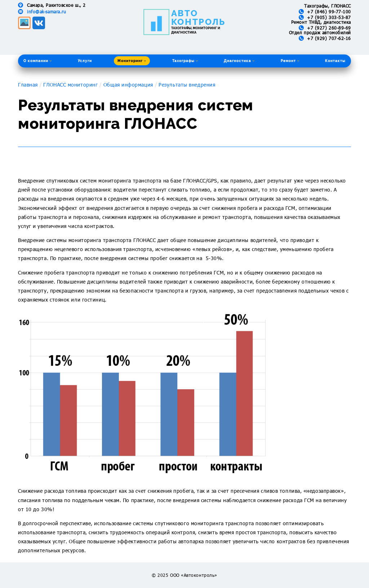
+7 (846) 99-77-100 (329, 12)
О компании (38, 61)
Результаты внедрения (187, 85)
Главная (28, 85)
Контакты (335, 61)
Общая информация (128, 85)
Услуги (85, 61)
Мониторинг (132, 61)
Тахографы (185, 61)
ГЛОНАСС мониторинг (70, 85)
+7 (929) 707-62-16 (329, 38)
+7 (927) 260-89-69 (329, 28)
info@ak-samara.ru (46, 12)
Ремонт (290, 61)
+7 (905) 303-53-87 (329, 17)
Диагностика (239, 61)
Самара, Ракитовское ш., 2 (56, 5)
